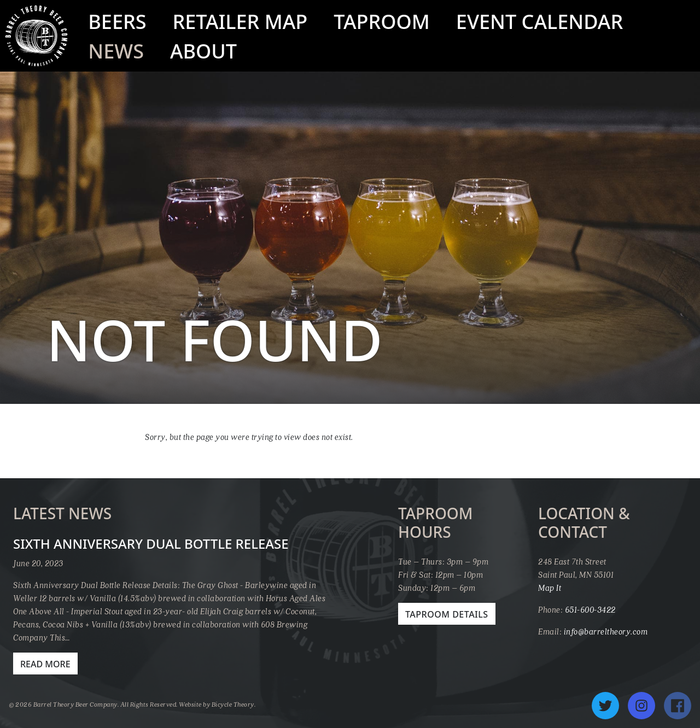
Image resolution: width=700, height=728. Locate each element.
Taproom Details (447, 614)
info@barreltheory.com (606, 631)
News (116, 51)
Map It (550, 588)
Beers (117, 22)
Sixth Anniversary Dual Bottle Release (151, 544)
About (203, 51)
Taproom (382, 22)
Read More (45, 664)
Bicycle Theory (233, 704)
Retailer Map (240, 22)
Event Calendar (539, 22)
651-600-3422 (590, 609)
